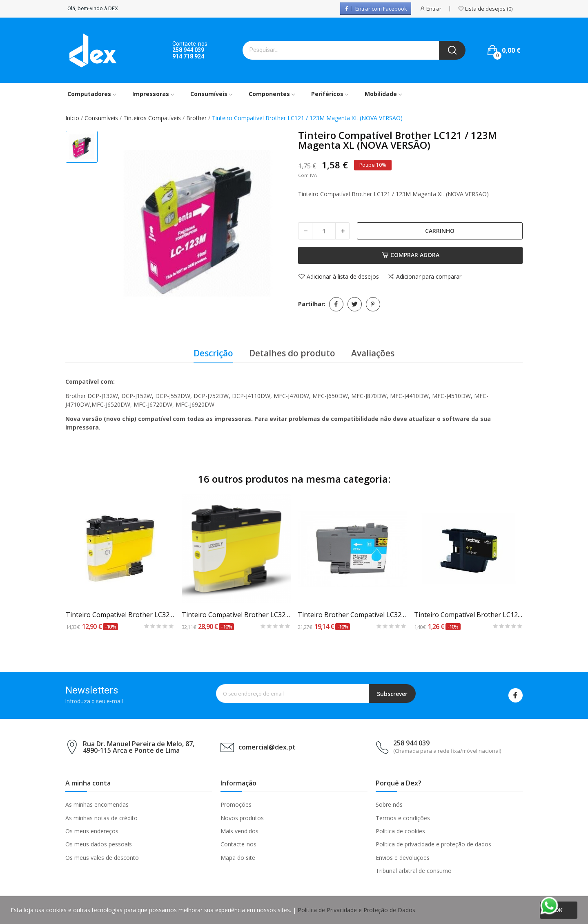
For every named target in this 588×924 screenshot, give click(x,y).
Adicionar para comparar (424, 277)
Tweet (355, 304)
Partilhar (336, 304)
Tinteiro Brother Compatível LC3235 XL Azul (352, 615)
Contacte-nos (238, 844)
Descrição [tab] (213, 353)
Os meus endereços (92, 831)
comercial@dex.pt (267, 747)
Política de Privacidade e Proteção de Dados (356, 910)
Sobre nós (389, 804)
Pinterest (373, 304)
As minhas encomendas (97, 804)
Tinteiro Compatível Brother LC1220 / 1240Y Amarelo (469, 615)
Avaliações (373, 353)
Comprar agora (411, 255)
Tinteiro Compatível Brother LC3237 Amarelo (120, 615)
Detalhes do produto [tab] (292, 353)
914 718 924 (188, 56)
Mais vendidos (239, 831)
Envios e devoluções (403, 858)
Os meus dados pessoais (99, 844)
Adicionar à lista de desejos (339, 277)
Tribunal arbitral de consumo (414, 871)
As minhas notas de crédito (101, 818)
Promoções (236, 804)
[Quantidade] (324, 231)
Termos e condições (403, 818)
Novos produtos (242, 818)
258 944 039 (188, 50)
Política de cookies (400, 831)
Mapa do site (238, 858)
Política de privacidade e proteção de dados (433, 844)
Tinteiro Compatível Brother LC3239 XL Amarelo (236, 615)
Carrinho (440, 231)
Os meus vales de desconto (102, 858)
